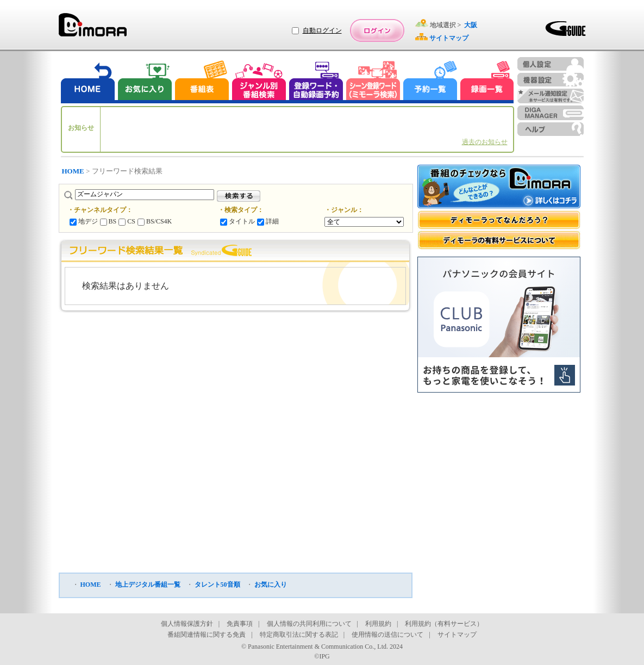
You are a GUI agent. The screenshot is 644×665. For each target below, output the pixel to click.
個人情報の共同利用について (309, 624)
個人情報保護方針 (187, 624)
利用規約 (378, 624)
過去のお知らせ (485, 142)
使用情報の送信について (387, 635)
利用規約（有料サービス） (444, 624)
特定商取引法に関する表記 (299, 635)
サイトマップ (457, 635)
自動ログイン (322, 30)
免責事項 (240, 624)
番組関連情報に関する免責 (207, 635)
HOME (73, 171)
